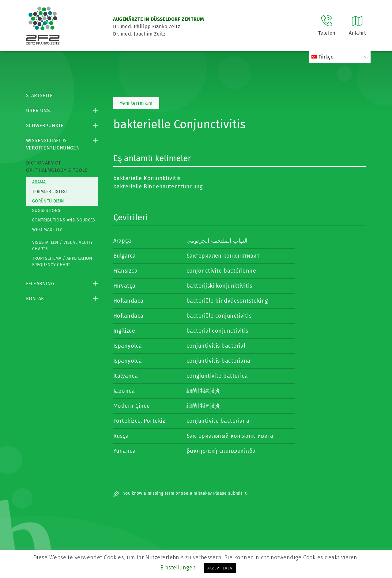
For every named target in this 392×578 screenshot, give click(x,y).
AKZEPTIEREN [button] (220, 568)
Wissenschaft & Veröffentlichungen (53, 144)
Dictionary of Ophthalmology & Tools (57, 166)
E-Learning (40, 283)
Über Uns (38, 110)
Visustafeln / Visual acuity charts (62, 246)
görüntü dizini (49, 201)
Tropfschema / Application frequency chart (62, 262)
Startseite (39, 95)
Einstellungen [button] (178, 568)
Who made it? (47, 230)
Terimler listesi (50, 192)
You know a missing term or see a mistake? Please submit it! (181, 493)
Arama (39, 182)
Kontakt (36, 298)
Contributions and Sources (64, 220)
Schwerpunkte (45, 125)
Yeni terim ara (136, 103)
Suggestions (46, 211)
